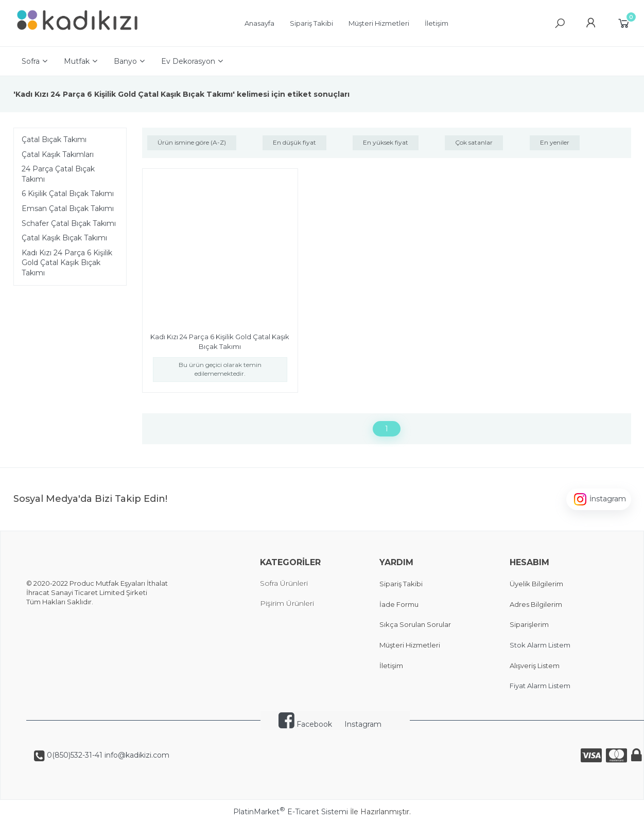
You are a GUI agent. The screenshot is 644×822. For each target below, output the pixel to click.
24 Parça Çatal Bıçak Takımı (58, 174)
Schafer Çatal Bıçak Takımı (69, 223)
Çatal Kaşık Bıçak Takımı (64, 238)
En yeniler (555, 142)
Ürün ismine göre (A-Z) (192, 142)
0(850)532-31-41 (74, 755)
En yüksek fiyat (386, 142)
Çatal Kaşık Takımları (58, 154)
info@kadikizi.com (136, 755)
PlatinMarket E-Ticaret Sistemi (291, 812)
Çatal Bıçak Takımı (54, 139)
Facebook (305, 724)
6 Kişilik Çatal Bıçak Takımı (68, 194)
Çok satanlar (474, 142)
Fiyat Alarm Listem (540, 686)
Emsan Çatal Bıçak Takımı (68, 208)
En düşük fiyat (294, 142)
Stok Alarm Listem (540, 645)
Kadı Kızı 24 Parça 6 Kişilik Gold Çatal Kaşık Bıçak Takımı (67, 263)
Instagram (363, 724)
